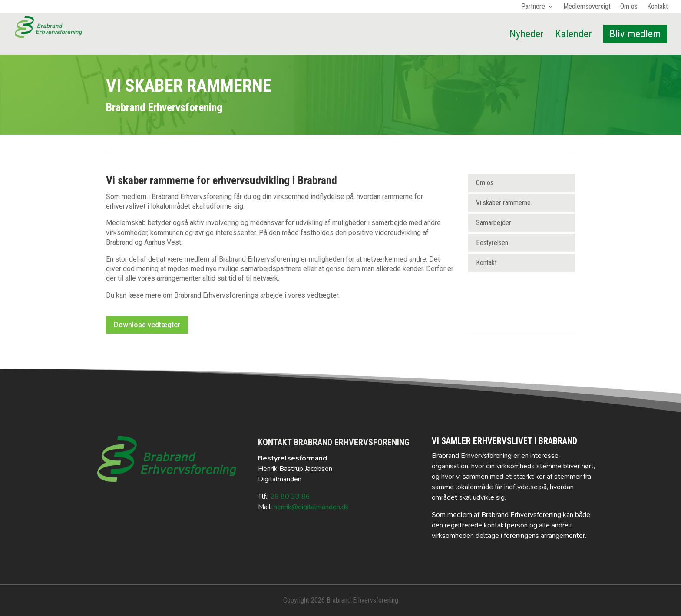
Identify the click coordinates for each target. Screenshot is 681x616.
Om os (629, 7)
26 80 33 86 (290, 497)
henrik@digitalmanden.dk (311, 507)
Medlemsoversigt (587, 7)
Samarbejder (494, 223)
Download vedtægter (147, 325)
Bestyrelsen (492, 243)
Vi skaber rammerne (503, 203)
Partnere (533, 7)
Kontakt (658, 7)
